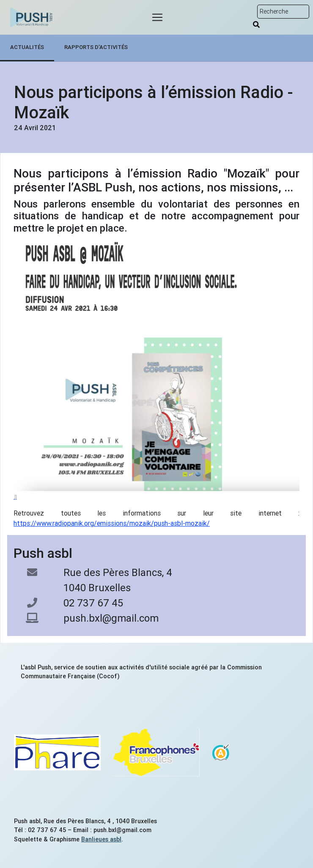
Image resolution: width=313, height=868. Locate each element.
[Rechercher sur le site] (283, 12)
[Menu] (157, 17)
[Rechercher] (256, 25)
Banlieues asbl (101, 839)
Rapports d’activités (96, 47)
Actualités (27, 47)
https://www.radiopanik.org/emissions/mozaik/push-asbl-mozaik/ (112, 523)
